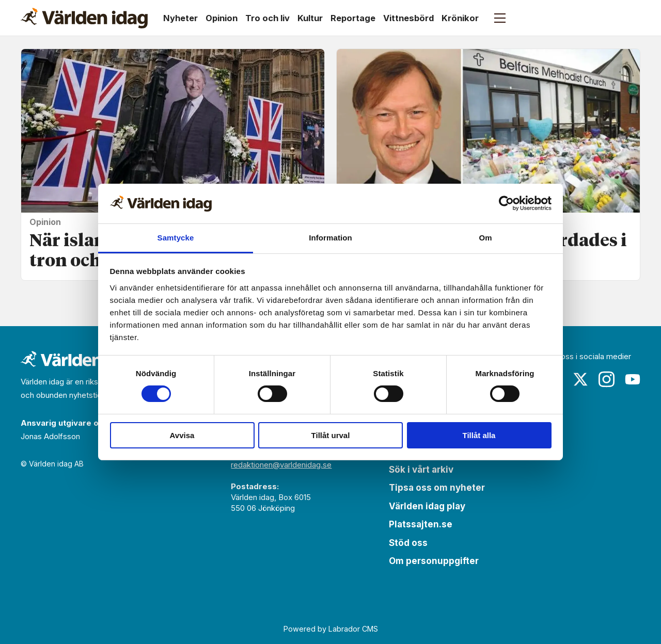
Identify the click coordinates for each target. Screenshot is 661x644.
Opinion (222, 18)
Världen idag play (427, 506)
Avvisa (182, 435)
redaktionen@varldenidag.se (281, 465)
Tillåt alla (479, 435)
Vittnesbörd (408, 18)
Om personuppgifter (434, 561)
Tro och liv (267, 18)
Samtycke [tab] (176, 238)
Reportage (353, 18)
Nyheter (180, 18)
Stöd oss (408, 543)
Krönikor (460, 18)
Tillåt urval (331, 435)
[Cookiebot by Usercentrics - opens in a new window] (506, 203)
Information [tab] (330, 238)
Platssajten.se (421, 524)
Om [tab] (485, 238)
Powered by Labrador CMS (331, 629)
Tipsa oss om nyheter (437, 488)
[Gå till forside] (84, 18)
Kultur (310, 18)
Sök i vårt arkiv (421, 470)
